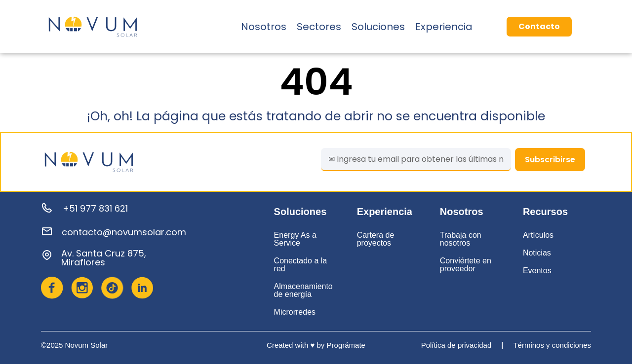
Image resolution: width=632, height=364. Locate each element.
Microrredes (295, 312)
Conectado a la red (301, 265)
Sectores (319, 27)
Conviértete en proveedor (466, 265)
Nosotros (264, 27)
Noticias (537, 253)
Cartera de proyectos (376, 239)
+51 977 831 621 (95, 208)
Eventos (537, 271)
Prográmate (346, 345)
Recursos (545, 212)
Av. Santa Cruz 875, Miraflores (104, 258)
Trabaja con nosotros (461, 239)
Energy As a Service (295, 239)
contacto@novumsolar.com (124, 232)
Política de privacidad (456, 345)
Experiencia (444, 27)
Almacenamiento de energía (303, 290)
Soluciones (378, 27)
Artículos (538, 235)
